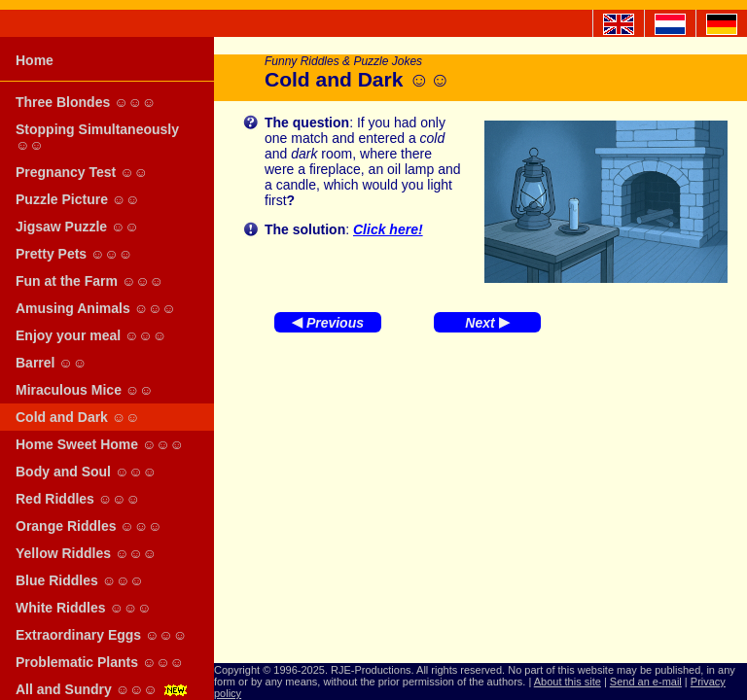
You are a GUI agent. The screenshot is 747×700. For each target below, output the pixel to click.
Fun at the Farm (89, 281)
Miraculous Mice (84, 390)
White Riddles (83, 608)
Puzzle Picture (77, 199)
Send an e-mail (646, 682)
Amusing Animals (96, 308)
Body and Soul (86, 472)
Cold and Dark (77, 417)
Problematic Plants (100, 662)
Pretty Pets (74, 254)
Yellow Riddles (86, 553)
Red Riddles (78, 499)
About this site (568, 682)
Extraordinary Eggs (101, 635)
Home (35, 60)
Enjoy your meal (91, 335)
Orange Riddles (89, 526)
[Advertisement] (480, 498)
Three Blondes (86, 102)
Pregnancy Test (82, 172)
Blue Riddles (80, 580)
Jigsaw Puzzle (77, 227)
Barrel (51, 363)
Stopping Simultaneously (97, 137)
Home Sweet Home (100, 444)
